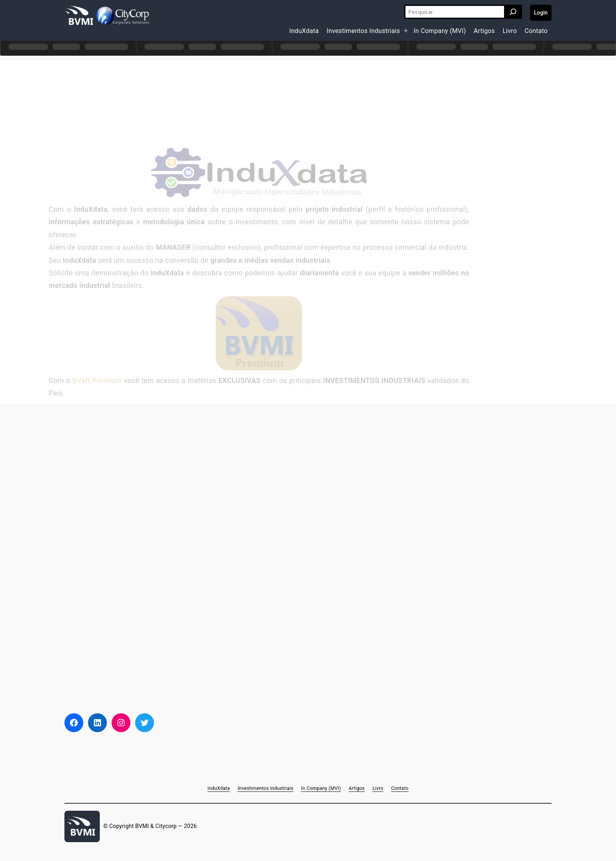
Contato (536, 31)
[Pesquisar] (513, 12)
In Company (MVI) (440, 31)
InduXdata (304, 31)
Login (541, 13)
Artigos (484, 31)
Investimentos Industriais (363, 31)
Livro (510, 31)
